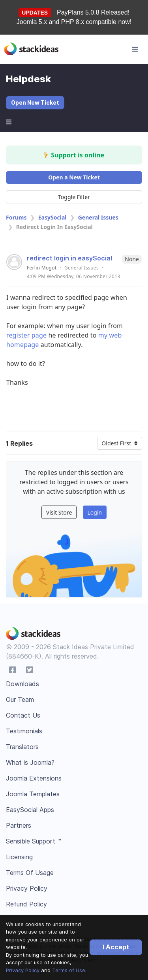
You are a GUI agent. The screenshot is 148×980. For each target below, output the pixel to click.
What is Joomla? (30, 762)
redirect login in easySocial (69, 258)
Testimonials (24, 731)
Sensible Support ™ (34, 841)
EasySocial (52, 217)
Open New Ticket (35, 102)
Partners (19, 825)
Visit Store (59, 512)
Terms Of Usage (30, 873)
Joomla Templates (33, 794)
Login (95, 512)
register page (26, 335)
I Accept (116, 947)
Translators (22, 747)
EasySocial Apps (30, 810)
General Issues (98, 217)
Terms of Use (69, 970)
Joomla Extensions (34, 778)
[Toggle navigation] (135, 49)
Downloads (22, 684)
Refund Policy (26, 904)
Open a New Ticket (74, 177)
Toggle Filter (74, 197)
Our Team (20, 699)
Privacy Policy (23, 970)
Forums (16, 217)
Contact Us (23, 715)
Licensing (19, 857)
